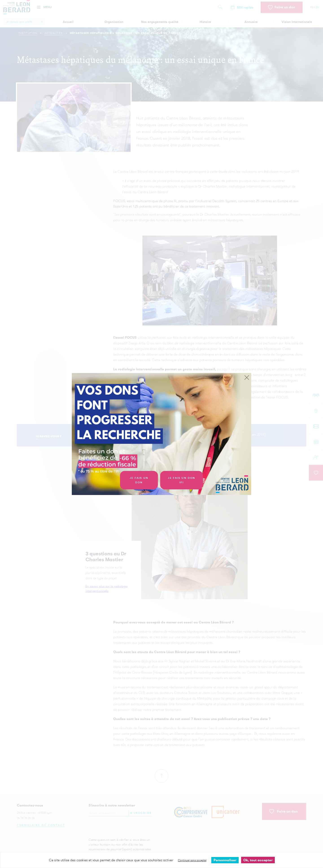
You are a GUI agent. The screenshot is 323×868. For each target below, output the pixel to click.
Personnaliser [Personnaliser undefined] (225, 860)
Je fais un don (139, 480)
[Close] (247, 378)
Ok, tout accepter (258, 860)
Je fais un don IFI (181, 480)
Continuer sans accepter (192, 860)
